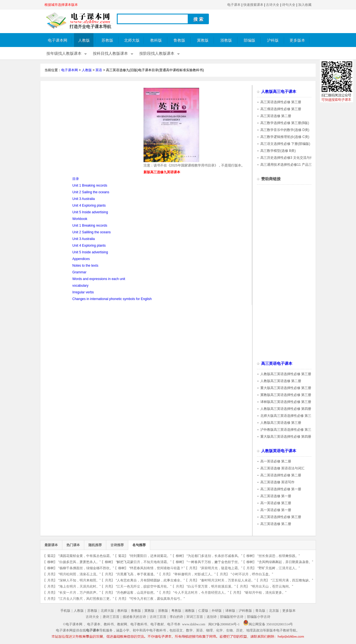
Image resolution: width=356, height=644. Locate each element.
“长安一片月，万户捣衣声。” (80, 593)
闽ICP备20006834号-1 (224, 624)
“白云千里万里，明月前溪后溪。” (211, 586)
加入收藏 (305, 5)
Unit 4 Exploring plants (89, 205)
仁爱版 (203, 611)
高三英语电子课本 (277, 364)
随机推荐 (95, 545)
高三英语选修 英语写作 (277, 482)
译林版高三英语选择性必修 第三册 (286, 402)
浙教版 (226, 40)
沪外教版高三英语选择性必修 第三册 (287, 430)
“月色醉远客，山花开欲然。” (137, 593)
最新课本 (51, 545)
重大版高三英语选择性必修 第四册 (286, 437)
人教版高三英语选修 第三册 (281, 423)
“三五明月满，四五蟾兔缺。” (292, 580)
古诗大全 (273, 5)
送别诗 (212, 617)
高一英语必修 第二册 (276, 461)
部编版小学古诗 (259, 617)
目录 (76, 179)
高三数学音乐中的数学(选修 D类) (285, 130)
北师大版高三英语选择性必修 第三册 (287, 416)
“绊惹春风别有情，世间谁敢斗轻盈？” (157, 568)
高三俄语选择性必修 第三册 (281, 109)
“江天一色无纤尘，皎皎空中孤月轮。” (144, 586)
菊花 (51, 556)
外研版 (217, 611)
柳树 (179, 556)
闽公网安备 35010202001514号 (268, 624)
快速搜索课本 (253, 5)
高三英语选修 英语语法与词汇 (282, 468)
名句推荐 (139, 545)
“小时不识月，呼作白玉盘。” (252, 574)
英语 (99, 70)
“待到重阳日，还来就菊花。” (150, 556)
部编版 (249, 40)
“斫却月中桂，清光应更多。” (265, 593)
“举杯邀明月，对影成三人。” (194, 574)
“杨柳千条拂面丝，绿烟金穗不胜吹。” (86, 568)
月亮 (192, 568)
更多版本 (297, 40)
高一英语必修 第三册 (276, 503)
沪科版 (273, 40)
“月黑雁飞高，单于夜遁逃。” (137, 574)
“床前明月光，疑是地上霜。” (221, 568)
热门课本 (73, 545)
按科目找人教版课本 (110, 54)
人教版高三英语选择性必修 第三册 (286, 374)
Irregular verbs (83, 292)
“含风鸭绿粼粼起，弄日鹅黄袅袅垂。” (285, 562)
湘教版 (190, 611)
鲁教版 (179, 40)
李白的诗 (176, 617)
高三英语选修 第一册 (276, 496)
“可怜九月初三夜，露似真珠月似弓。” (157, 599)
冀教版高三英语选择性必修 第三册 (286, 395)
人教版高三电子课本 (279, 92)
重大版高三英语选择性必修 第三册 (286, 388)
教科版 (156, 40)
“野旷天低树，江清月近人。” (279, 568)
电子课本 (234, 5)
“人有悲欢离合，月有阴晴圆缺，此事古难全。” (150, 580)
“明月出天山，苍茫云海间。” (272, 586)
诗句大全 (289, 5)
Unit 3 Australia (84, 199)
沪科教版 (245, 611)
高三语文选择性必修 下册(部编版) (285, 144)
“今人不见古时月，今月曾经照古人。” (201, 593)
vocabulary (80, 286)
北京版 (274, 611)
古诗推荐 (117, 545)
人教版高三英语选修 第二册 (281, 381)
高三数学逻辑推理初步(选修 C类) (285, 137)
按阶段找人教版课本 (157, 54)
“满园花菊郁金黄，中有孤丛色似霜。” (86, 556)
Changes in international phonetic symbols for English (112, 299)
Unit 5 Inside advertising (90, 212)
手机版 (65, 611)
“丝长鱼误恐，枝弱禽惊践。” (279, 556)
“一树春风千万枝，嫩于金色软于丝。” (214, 562)
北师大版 (132, 40)
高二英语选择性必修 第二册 (281, 475)
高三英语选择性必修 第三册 (281, 102)
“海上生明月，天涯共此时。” (80, 586)
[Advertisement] (91, 127)
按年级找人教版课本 (64, 54)
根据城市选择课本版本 (61, 5)
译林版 (230, 611)
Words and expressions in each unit (99, 279)
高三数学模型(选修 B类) (278, 151)
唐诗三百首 (111, 617)
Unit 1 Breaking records (90, 185)
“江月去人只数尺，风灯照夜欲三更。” (86, 599)
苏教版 (107, 40)
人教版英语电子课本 (279, 451)
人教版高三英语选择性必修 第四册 (286, 409)
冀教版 (203, 40)
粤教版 (176, 611)
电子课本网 (58, 40)
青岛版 (260, 611)
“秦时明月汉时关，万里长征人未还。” (228, 580)
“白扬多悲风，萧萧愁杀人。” (80, 562)
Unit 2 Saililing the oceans (92, 232)
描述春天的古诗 (134, 617)
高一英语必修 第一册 (276, 510)
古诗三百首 (158, 617)
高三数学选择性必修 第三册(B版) (285, 123)
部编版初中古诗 (232, 617)
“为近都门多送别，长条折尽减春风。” (214, 556)
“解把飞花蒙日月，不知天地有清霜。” (144, 562)
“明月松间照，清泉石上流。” (80, 574)
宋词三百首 (195, 617)
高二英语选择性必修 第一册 (281, 489)
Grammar (79, 272)
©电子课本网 (73, 624)
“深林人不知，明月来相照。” (80, 580)
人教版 (84, 40)
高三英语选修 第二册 (276, 116)
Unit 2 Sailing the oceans (91, 192)
